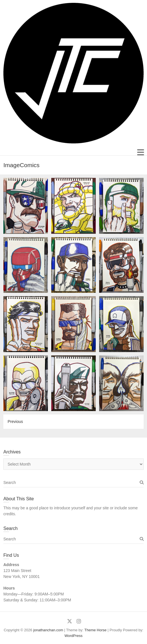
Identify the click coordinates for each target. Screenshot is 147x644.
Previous (15, 422)
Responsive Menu (140, 152)
